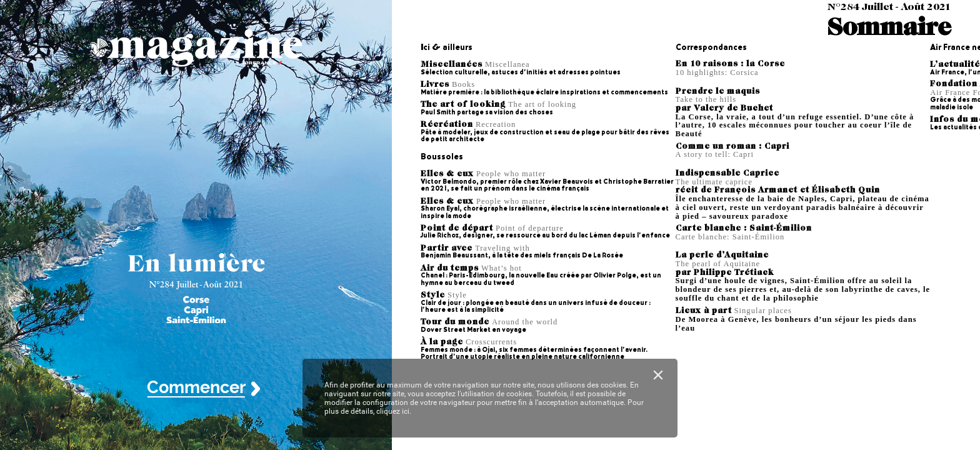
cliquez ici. (394, 411)
